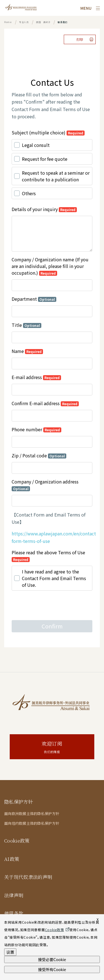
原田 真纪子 (43, 22)
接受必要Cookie (52, 959)
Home (8, 22)
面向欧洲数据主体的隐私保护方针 (32, 814)
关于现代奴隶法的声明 (28, 877)
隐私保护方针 (19, 802)
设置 (10, 952)
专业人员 (24, 22)
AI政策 (12, 859)
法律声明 (14, 895)
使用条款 (14, 913)
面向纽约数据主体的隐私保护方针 (32, 823)
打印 (80, 39)
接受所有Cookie (52, 969)
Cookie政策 (17, 840)
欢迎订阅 (52, 747)
